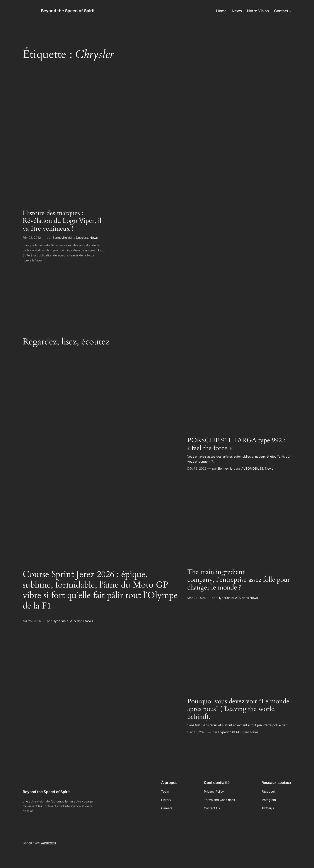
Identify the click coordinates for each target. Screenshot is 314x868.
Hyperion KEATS (64, 621)
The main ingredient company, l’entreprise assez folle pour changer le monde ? (239, 580)
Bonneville (60, 238)
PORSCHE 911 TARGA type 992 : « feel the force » (236, 444)
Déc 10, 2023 (197, 732)
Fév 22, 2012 (32, 238)
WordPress (48, 843)
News (94, 238)
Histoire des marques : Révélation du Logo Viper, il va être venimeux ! (62, 221)
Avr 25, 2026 (32, 621)
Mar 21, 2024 (197, 598)
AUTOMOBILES (252, 468)
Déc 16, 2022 (197, 468)
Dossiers (82, 238)
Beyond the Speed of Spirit (68, 11)
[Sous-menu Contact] (290, 11)
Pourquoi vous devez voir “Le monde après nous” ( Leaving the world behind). (238, 709)
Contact (281, 11)
